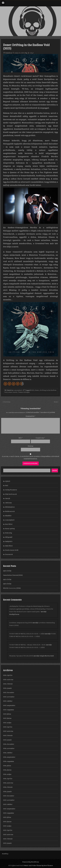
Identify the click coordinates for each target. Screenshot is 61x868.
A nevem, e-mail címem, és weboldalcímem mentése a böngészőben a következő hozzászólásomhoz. (31, 457)
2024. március (8, 783)
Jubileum (8, 503)
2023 (33, 390)
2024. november (9, 748)
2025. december (9, 692)
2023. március (8, 834)
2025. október (8, 701)
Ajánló (8, 481)
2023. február (8, 839)
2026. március (8, 680)
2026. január (7, 688)
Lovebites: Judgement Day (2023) (21, 623)
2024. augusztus (8, 761)
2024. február (8, 787)
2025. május (7, 723)
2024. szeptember (9, 757)
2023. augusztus (8, 813)
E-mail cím (40, 438)
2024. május (7, 774)
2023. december (9, 796)
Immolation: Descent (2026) (13, 575)
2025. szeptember (9, 705)
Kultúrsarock (10, 511)
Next (56, 402)
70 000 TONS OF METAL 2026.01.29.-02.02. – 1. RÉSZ (27, 634)
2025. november (9, 697)
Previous (7, 402)
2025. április (8, 727)
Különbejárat (10, 507)
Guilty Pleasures (11, 490)
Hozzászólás (30, 416)
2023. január (7, 843)
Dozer (37, 390)
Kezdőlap (5, 854)
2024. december (9, 744)
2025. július (7, 714)
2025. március (8, 731)
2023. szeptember (9, 809)
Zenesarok (9, 554)
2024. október (8, 753)
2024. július (7, 766)
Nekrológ (9, 533)
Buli (7, 485)
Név (21, 438)
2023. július (7, 817)
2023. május (7, 826)
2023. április (8, 830)
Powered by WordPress (31, 862)
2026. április (8, 675)
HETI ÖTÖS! (7, 571)
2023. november (9, 800)
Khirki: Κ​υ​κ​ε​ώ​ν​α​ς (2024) (12, 588)
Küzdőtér (8, 516)
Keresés (55, 470)
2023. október (8, 804)
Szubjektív (9, 541)
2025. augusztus (8, 710)
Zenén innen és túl (12, 550)
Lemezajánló (18, 390)
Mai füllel (9, 524)
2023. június (7, 822)
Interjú (8, 498)
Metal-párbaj (10, 529)
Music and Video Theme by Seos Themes (39, 865)
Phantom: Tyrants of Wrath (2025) (21, 656)
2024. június (7, 770)
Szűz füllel (9, 546)
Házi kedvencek (11, 494)
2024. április (8, 779)
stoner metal (13, 392)
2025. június (7, 718)
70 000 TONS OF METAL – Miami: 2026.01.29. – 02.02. (27, 645)
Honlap (30, 446)
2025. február (8, 735)
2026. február (8, 684)
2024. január (7, 791)
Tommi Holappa (24, 392)
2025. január (7, 740)
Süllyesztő (9, 537)
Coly (31, 53)
